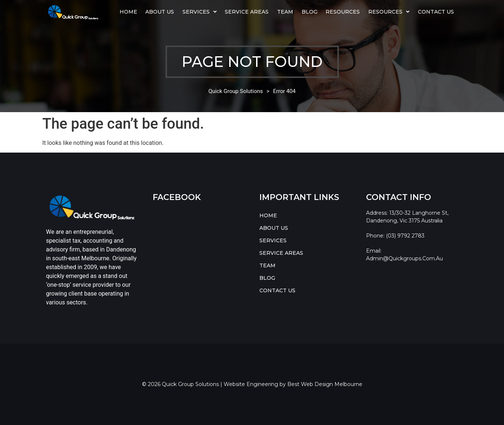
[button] (200, 12)
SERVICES (200, 12)
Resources (343, 12)
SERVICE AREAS (247, 12)
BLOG (310, 12)
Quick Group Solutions (235, 91)
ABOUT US (160, 12)
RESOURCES (389, 12)
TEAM (285, 12)
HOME (128, 12)
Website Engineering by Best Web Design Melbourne (293, 384)
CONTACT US (436, 12)
